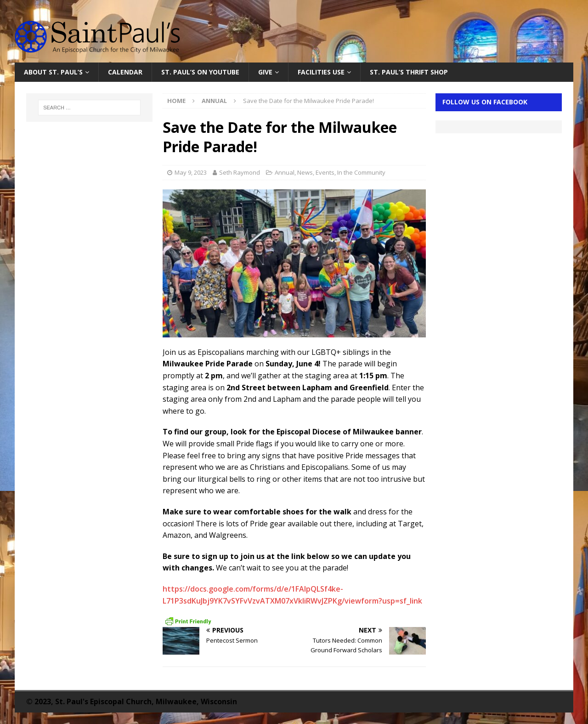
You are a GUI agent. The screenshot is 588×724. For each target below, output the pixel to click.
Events (325, 172)
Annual (285, 172)
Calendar (125, 72)
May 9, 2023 (191, 172)
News (305, 172)
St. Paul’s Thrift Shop (409, 72)
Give (265, 72)
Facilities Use (321, 72)
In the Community (361, 172)
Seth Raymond (240, 172)
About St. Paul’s (53, 72)
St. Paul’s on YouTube (200, 72)
